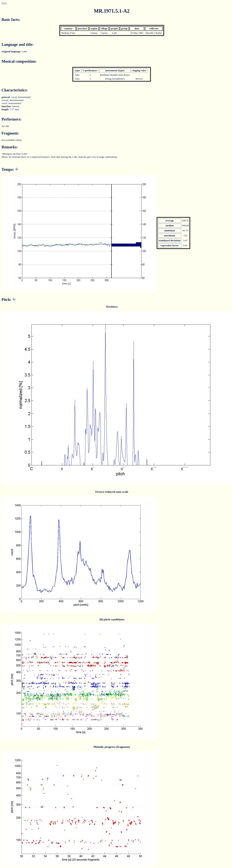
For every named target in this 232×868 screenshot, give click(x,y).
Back (4, 3)
